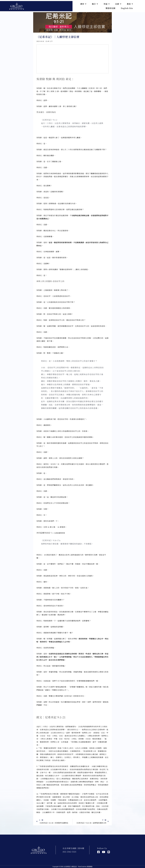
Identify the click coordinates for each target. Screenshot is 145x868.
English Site (127, 8)
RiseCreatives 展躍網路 (85, 867)
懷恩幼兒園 (110, 8)
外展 (107, 4)
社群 (118, 4)
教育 (130, 4)
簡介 (95, 4)
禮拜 (83, 4)
